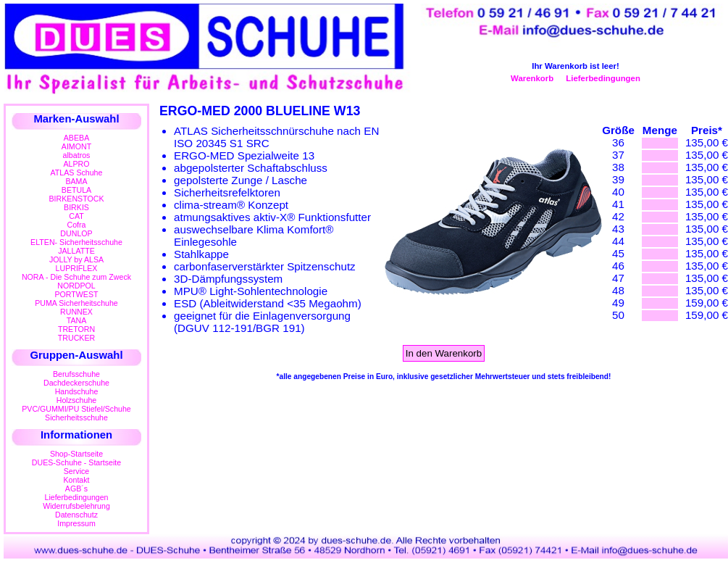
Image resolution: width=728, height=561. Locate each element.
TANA (77, 320)
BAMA (76, 181)
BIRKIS (76, 207)
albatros (77, 155)
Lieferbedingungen (603, 78)
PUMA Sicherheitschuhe (76, 303)
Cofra (77, 225)
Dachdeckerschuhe (76, 383)
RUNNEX (76, 312)
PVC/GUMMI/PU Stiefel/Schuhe (76, 409)
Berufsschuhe (76, 374)
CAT (76, 216)
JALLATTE (76, 251)
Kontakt (76, 480)
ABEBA (76, 138)
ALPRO (76, 164)
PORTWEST (76, 294)
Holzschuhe (77, 400)
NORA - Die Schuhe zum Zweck (76, 277)
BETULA (76, 190)
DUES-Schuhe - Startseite (76, 462)
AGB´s (76, 489)
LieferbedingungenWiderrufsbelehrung (76, 502)
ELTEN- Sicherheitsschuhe (76, 242)
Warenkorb (532, 78)
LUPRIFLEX (77, 268)
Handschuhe (77, 391)
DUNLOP (76, 233)
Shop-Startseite (76, 454)
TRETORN (76, 329)
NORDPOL (76, 286)
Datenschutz (76, 515)
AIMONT (76, 146)
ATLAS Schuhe (77, 173)
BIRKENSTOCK (77, 199)
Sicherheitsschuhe (76, 417)
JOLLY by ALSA (76, 259)
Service (76, 471)
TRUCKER (76, 338)
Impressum (76, 523)
